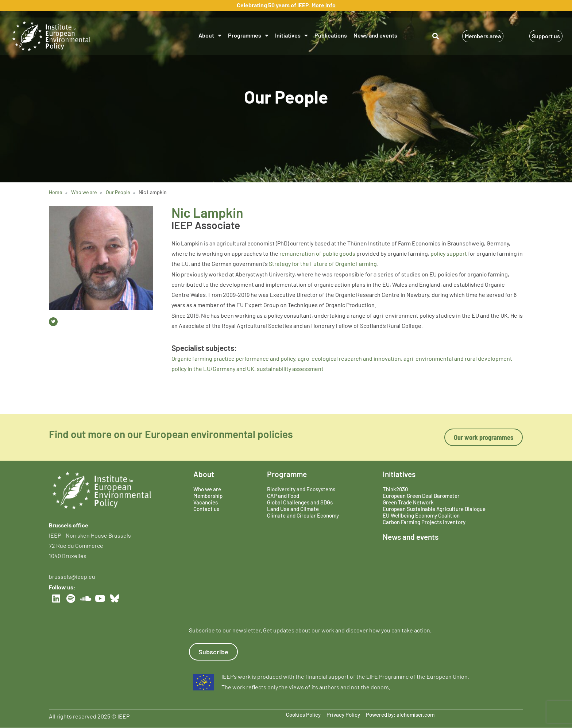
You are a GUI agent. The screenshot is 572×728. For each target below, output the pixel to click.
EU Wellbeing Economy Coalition (421, 515)
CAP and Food (283, 496)
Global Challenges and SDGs (300, 502)
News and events (375, 35)
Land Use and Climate (293, 509)
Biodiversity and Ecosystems (301, 489)
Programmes (248, 35)
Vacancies (206, 502)
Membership (208, 496)
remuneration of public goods (317, 253)
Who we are (207, 489)
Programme (287, 474)
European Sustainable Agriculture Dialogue (434, 509)
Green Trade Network (408, 502)
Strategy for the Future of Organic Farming (323, 264)
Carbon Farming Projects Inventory (424, 522)
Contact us (206, 509)
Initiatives (291, 35)
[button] (436, 36)
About (210, 35)
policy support (449, 253)
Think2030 (395, 489)
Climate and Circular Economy (303, 515)
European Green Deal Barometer (421, 496)
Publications (331, 35)
